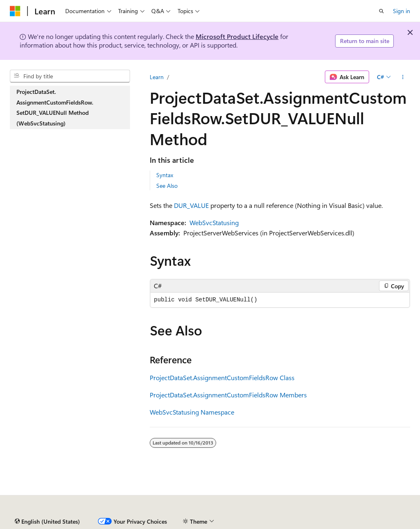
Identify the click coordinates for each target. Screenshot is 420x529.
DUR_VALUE (191, 205)
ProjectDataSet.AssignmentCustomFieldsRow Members (228, 395)
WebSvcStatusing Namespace (192, 412)
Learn (157, 77)
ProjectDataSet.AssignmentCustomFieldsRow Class (222, 377)
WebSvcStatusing (214, 222)
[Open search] (381, 11)
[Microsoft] (15, 11)
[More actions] (403, 77)
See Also (167, 186)
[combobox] (70, 76)
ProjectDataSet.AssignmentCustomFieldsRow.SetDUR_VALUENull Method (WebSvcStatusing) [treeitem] (55, 107)
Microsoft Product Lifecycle (237, 36)
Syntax (165, 175)
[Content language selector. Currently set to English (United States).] (47, 522)
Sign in (402, 11)
